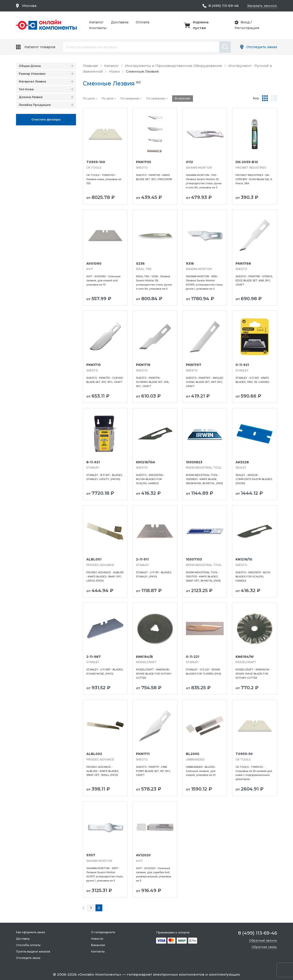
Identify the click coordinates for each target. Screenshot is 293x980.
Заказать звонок (262, 6)
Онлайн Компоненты (100, 974)
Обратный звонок (263, 940)
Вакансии (98, 945)
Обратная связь (264, 947)
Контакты (98, 28)
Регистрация (247, 28)
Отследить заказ (262, 47)
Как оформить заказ (31, 932)
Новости (97, 939)
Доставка (120, 22)
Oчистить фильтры (46, 119)
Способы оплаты (28, 945)
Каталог (96, 22)
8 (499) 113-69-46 (224, 6)
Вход (245, 22)
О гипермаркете (103, 932)
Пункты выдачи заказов (33, 951)
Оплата (142, 22)
